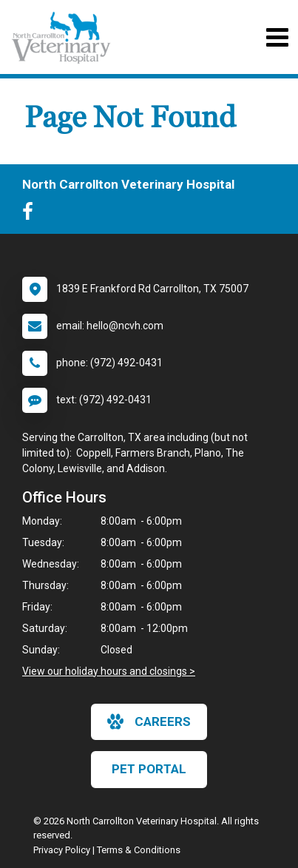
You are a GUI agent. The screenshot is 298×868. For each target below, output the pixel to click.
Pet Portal (149, 769)
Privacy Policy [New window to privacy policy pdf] (62, 850)
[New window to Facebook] (31, 215)
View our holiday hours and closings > (109, 671)
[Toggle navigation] (277, 37)
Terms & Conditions (139, 850)
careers (149, 721)
